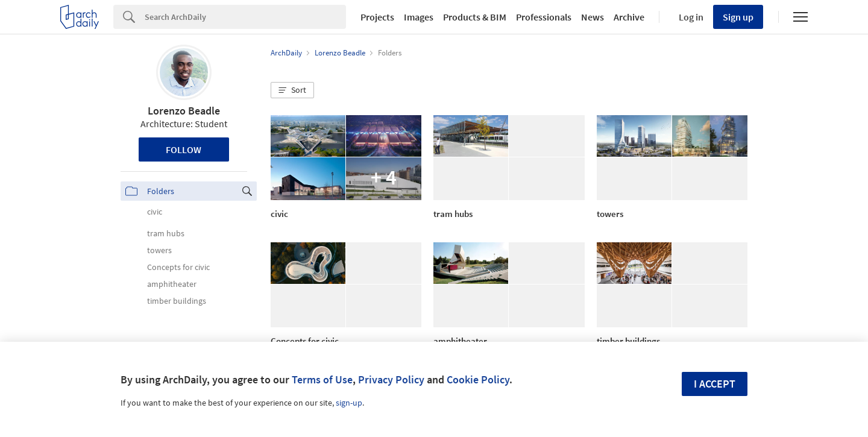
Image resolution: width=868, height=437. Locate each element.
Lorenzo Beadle (184, 111)
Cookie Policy (478, 379)
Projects (377, 17)
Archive (629, 17)
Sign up (738, 17)
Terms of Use (322, 379)
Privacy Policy (391, 379)
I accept (715, 384)
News (593, 17)
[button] (292, 90)
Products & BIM (475, 17)
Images (419, 17)
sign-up (349, 403)
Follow (184, 149)
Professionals (544, 17)
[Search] (245, 17)
